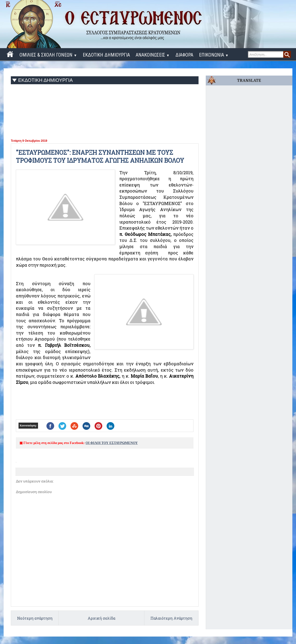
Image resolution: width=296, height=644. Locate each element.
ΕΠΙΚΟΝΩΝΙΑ (214, 55)
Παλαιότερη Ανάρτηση (171, 618)
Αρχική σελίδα (101, 618)
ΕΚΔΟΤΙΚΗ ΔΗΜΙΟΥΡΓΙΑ (106, 55)
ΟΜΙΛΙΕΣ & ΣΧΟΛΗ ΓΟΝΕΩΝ (48, 55)
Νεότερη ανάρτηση (35, 618)
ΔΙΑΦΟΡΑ (184, 55)
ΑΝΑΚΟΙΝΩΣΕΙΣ (153, 55)
